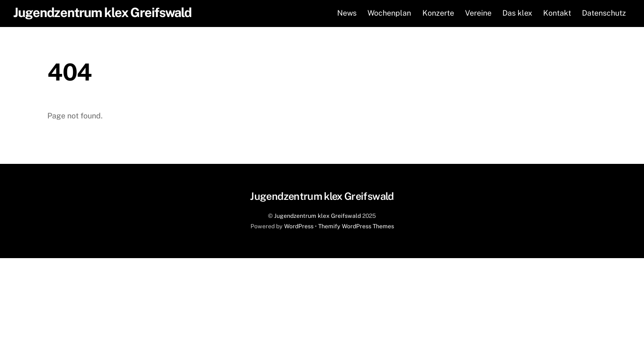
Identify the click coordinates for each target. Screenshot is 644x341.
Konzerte (438, 13)
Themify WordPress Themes (356, 226)
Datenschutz (604, 13)
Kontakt (557, 13)
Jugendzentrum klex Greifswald (318, 216)
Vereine (478, 13)
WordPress (299, 226)
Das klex (517, 13)
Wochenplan (389, 13)
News (347, 13)
